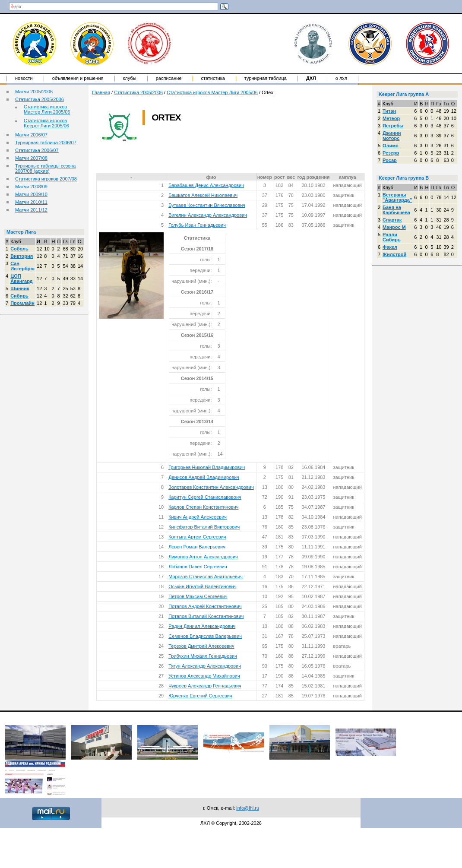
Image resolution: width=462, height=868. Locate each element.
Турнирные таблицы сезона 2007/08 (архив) (45, 168)
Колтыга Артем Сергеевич (197, 537)
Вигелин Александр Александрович (208, 215)
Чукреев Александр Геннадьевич (205, 686)
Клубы (130, 78)
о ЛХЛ (342, 78)
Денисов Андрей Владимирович (204, 477)
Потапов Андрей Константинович (205, 606)
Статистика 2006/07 (37, 150)
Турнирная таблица (266, 78)
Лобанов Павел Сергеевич (198, 567)
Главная (101, 92)
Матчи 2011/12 (31, 210)
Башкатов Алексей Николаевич (203, 195)
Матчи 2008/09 (31, 187)
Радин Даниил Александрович (202, 626)
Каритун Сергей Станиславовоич (205, 497)
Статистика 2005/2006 (40, 99)
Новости (24, 78)
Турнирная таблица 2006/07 (46, 143)
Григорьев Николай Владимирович (207, 467)
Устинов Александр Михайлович (204, 676)
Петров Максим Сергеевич (198, 596)
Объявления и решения (78, 78)
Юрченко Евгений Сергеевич (200, 696)
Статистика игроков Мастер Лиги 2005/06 (47, 109)
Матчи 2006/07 (31, 135)
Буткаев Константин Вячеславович (207, 205)
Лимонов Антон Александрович (203, 557)
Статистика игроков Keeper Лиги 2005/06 (46, 123)
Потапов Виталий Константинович (206, 616)
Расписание (169, 78)
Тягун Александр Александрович (205, 666)
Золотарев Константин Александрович (211, 487)
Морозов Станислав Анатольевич (206, 577)
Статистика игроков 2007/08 (46, 179)
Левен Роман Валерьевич (197, 547)
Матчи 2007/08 (31, 158)
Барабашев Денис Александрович (206, 185)
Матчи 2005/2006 (34, 92)
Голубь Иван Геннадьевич (197, 225)
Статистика (213, 78)
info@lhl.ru (248, 808)
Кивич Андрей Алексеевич (198, 517)
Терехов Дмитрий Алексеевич (201, 646)
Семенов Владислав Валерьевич (205, 636)
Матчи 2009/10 (31, 194)
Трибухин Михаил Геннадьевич (203, 656)
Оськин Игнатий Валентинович (202, 586)
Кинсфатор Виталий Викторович (204, 527)
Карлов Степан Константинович (203, 507)
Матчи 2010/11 (31, 202)
